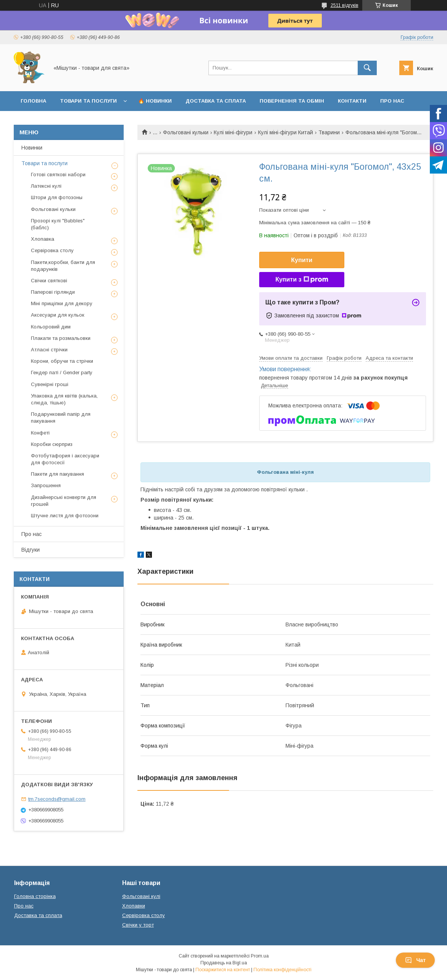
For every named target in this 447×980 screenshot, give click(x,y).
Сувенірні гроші (50, 384)
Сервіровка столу (52, 250)
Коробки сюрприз (52, 444)
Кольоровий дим (51, 327)
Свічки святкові (49, 281)
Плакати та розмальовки (61, 338)
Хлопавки (134, 906)
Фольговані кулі (141, 896)
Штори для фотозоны (57, 197)
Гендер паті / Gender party (62, 373)
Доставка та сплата (216, 101)
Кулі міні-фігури (233, 132)
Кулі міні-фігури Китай (286, 132)
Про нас (392, 101)
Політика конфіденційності (282, 970)
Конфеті (40, 433)
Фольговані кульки (186, 132)
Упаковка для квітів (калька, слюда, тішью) (64, 399)
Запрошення (46, 485)
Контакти (352, 101)
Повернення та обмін (292, 101)
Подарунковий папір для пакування (61, 418)
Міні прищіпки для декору (62, 303)
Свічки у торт (138, 925)
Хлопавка (43, 239)
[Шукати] (367, 68)
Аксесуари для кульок (58, 315)
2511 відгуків (345, 5)
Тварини (329, 132)
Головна (33, 101)
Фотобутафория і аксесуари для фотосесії (65, 459)
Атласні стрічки (49, 350)
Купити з (302, 280)
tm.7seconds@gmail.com (57, 799)
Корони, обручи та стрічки (62, 361)
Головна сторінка (35, 896)
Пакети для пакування (57, 474)
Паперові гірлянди (53, 292)
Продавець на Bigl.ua (224, 963)
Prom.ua (260, 956)
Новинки (32, 148)
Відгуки (31, 550)
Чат (415, 960)
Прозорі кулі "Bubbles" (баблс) (58, 224)
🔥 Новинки (155, 101)
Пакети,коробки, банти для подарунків (63, 266)
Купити (302, 260)
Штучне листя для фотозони (65, 516)
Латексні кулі (46, 186)
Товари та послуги (88, 101)
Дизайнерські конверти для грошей (64, 501)
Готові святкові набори (58, 175)
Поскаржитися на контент (223, 970)
